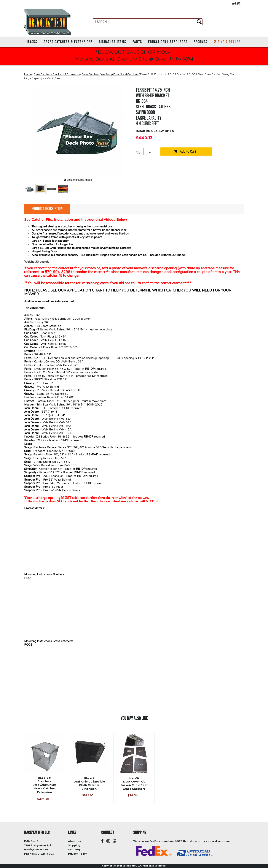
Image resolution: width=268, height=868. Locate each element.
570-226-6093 (44, 854)
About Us (74, 841)
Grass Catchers (91, 74)
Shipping (74, 845)
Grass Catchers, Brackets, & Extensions (57, 74)
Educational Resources (168, 42)
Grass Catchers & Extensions (68, 42)
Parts (137, 42)
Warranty (74, 849)
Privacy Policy (78, 854)
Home (28, 74)
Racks (32, 42)
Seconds (201, 42)
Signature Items (113, 42)
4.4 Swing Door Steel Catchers (120, 74)
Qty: (139, 152)
